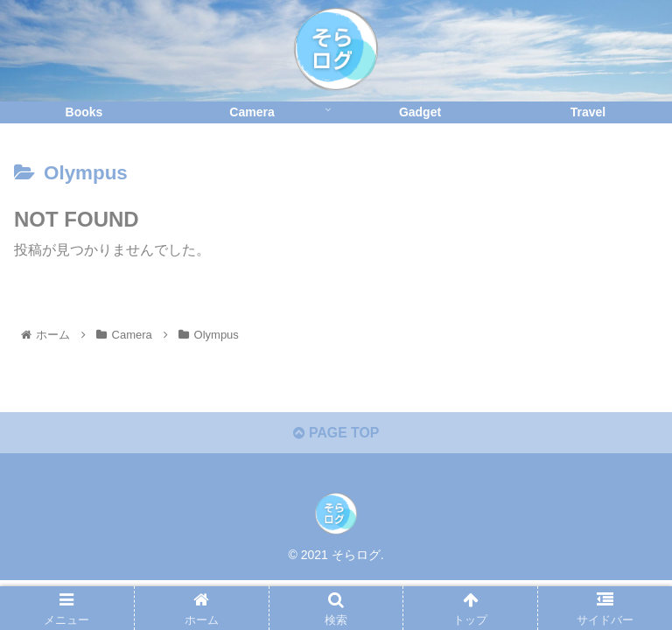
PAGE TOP (336, 434)
